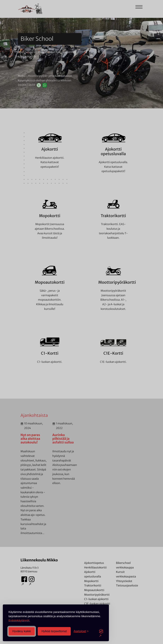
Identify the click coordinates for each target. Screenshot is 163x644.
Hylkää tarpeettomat (54, 631)
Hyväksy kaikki (22, 631)
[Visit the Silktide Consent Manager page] (101, 631)
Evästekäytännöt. (19, 621)
